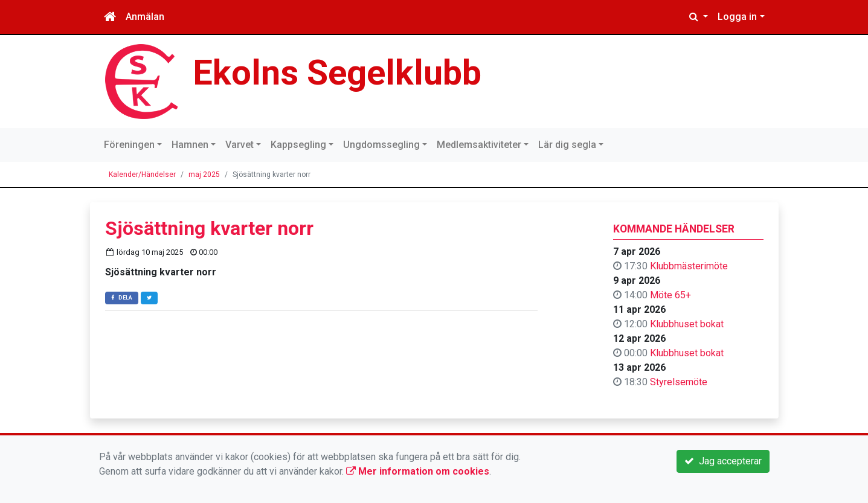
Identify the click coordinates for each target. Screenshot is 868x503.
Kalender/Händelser (142, 175)
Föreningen (129, 145)
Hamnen (190, 145)
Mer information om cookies (418, 471)
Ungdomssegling (381, 145)
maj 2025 (204, 175)
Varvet (240, 145)
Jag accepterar (723, 461)
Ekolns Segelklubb (337, 73)
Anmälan (145, 17)
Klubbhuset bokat (687, 324)
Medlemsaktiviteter (479, 145)
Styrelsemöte (679, 382)
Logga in (737, 17)
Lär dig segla (567, 145)
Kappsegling (298, 145)
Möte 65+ (670, 295)
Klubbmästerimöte (689, 266)
